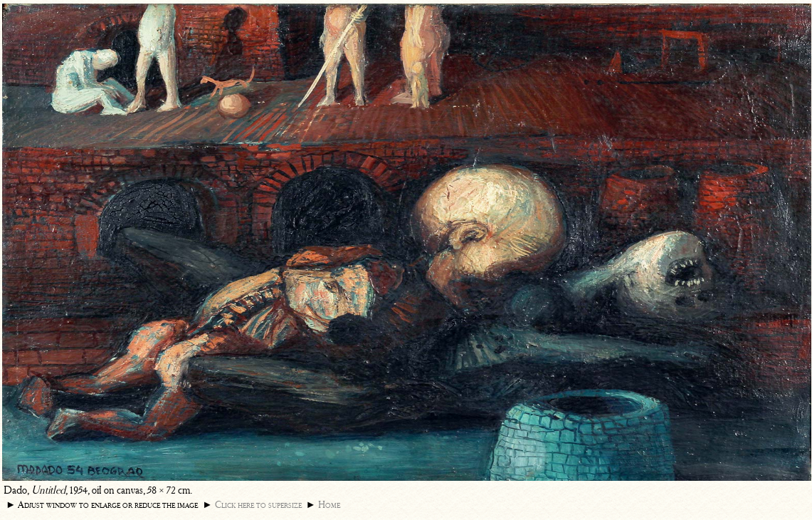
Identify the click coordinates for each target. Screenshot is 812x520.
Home (329, 505)
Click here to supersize (258, 505)
